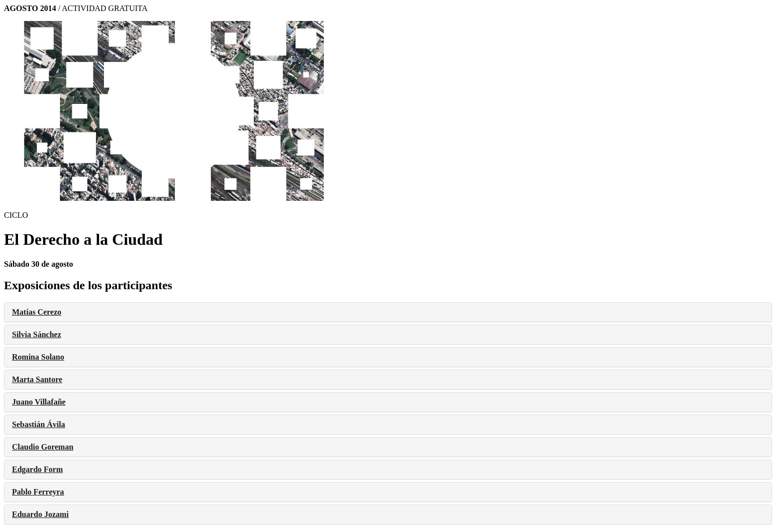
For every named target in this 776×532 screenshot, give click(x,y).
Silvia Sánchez (36, 334)
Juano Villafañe (39, 402)
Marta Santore (37, 379)
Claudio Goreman (43, 447)
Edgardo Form (37, 469)
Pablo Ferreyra (38, 492)
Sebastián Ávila (38, 424)
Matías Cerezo (37, 312)
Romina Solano (38, 357)
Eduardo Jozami (40, 514)
